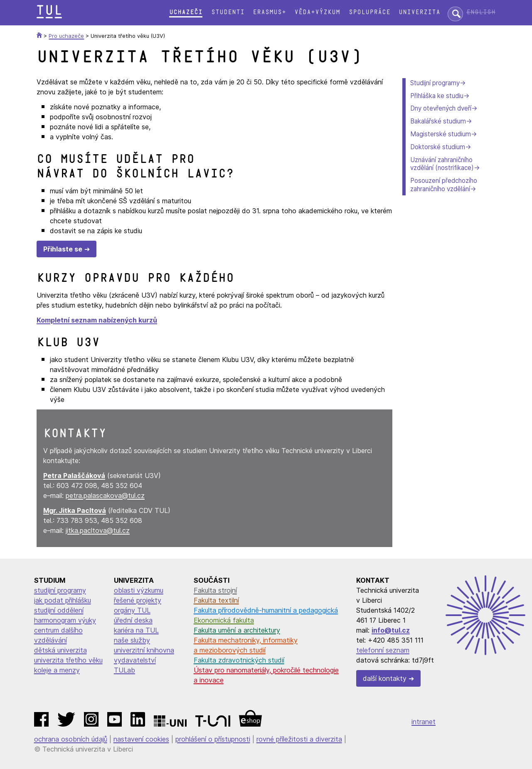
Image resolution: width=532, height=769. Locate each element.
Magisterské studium (441, 134)
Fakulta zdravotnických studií (239, 660)
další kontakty (385, 678)
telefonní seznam (383, 650)
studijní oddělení (59, 610)
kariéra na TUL (136, 630)
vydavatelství (135, 660)
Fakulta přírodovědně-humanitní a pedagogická (266, 610)
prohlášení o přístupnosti (213, 739)
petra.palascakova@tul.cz (105, 495)
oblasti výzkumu (139, 590)
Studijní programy (435, 83)
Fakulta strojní (215, 590)
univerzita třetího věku (68, 660)
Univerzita (419, 12)
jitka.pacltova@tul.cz (98, 530)
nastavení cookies (141, 739)
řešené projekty (138, 600)
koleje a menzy (57, 670)
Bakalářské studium (438, 121)
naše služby (132, 640)
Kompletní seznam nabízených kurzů (97, 320)
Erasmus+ (269, 12)
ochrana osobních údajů (71, 739)
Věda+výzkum (317, 12)
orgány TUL (132, 610)
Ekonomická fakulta (224, 620)
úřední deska (133, 620)
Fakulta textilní (216, 600)
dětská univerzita (60, 650)
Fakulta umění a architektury (237, 630)
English (481, 12)
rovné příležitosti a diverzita (299, 739)
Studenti (228, 12)
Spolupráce (369, 12)
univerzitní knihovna (144, 650)
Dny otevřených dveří (441, 108)
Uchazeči (186, 12)
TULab (124, 670)
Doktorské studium (438, 147)
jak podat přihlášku (63, 600)
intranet (424, 722)
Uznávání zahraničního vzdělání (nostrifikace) (442, 164)
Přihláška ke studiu (437, 96)
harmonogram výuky (65, 620)
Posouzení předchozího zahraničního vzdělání (444, 185)
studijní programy (60, 590)
